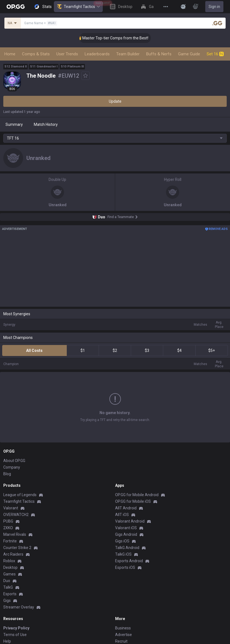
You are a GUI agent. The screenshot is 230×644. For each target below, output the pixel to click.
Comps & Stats (36, 54)
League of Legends (20, 453)
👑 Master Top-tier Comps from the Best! (118, 38)
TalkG (8, 545)
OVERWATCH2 (16, 473)
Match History (46, 124)
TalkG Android (127, 506)
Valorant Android (130, 479)
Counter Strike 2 (17, 506)
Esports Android (129, 519)
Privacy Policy (16, 586)
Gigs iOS (122, 499)
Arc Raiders (13, 512)
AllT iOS (122, 473)
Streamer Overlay (19, 565)
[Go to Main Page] (16, 7)
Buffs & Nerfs (159, 54)
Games (9, 532)
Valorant (11, 466)
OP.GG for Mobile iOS (133, 460)
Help (7, 599)
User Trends (67, 54)
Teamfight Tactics (78, 7)
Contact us (13, 613)
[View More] (166, 7)
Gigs (7, 559)
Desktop (10, 526)
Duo (7, 539)
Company (12, 425)
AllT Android (126, 466)
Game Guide (189, 54)
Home (10, 54)
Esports (10, 552)
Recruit (121, 599)
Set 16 (215, 54)
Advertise (124, 593)
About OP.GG (14, 419)
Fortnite (10, 499)
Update (115, 101)
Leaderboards (97, 54)
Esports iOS (125, 526)
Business (123, 586)
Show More (115, 395)
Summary (14, 124)
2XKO (8, 486)
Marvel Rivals (15, 493)
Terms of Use (15, 593)
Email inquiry (14, 606)
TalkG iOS (123, 512)
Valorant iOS (126, 486)
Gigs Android (126, 493)
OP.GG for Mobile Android (137, 453)
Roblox (9, 519)
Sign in (214, 7)
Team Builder (128, 54)
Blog (7, 432)
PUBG (8, 479)
